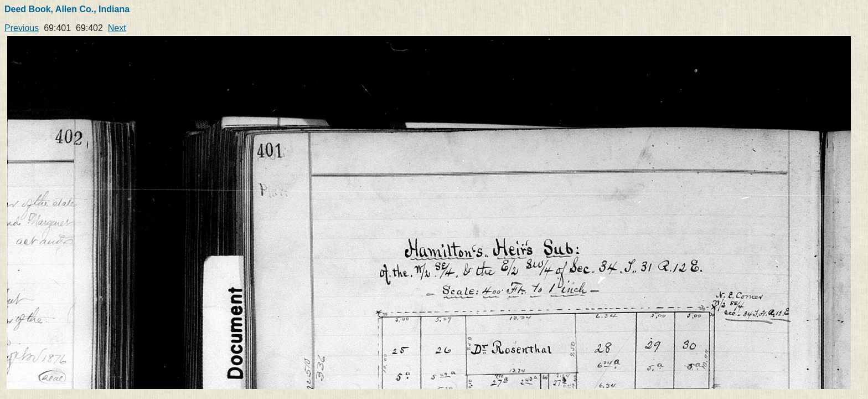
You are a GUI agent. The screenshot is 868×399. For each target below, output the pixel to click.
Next (117, 28)
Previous (22, 28)
